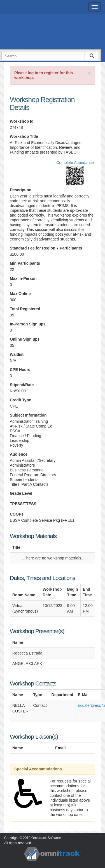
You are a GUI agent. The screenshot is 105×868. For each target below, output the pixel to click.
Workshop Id (22, 121)
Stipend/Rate (22, 385)
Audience (19, 454)
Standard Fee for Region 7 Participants (46, 248)
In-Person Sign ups (28, 324)
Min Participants (25, 263)
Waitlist (17, 354)
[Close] (89, 73)
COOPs (17, 514)
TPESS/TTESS (23, 504)
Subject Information (28, 415)
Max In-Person (23, 278)
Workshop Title (24, 136)
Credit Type (20, 400)
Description (21, 190)
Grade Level (21, 493)
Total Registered (25, 309)
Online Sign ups (25, 339)
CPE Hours (20, 370)
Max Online (20, 294)
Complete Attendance (75, 163)
